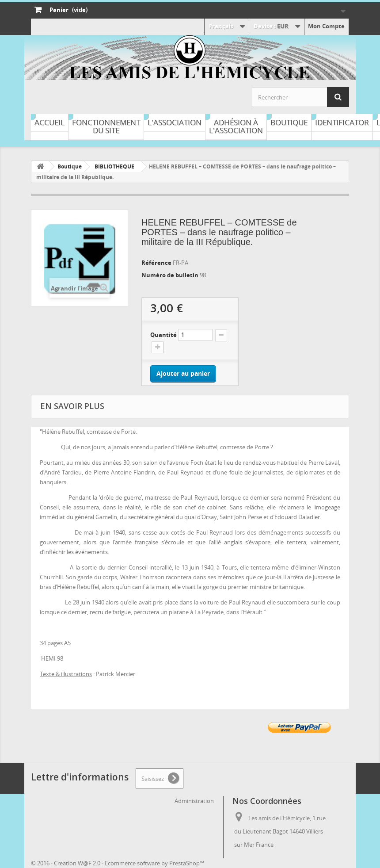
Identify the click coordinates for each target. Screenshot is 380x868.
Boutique (289, 122)
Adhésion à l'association (236, 126)
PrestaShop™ (187, 863)
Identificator (342, 122)
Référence (157, 263)
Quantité (163, 335)
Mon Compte (326, 26)
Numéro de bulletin (171, 275)
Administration (194, 801)
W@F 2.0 (89, 863)
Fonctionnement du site (106, 126)
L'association (175, 122)
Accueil (49, 122)
